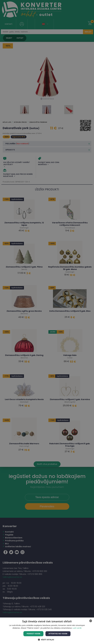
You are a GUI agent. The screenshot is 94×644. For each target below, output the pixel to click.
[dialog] (47, 322)
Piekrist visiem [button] (33, 634)
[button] (47, 640)
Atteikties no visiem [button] (58, 634)
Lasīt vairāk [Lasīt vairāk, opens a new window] (77, 628)
